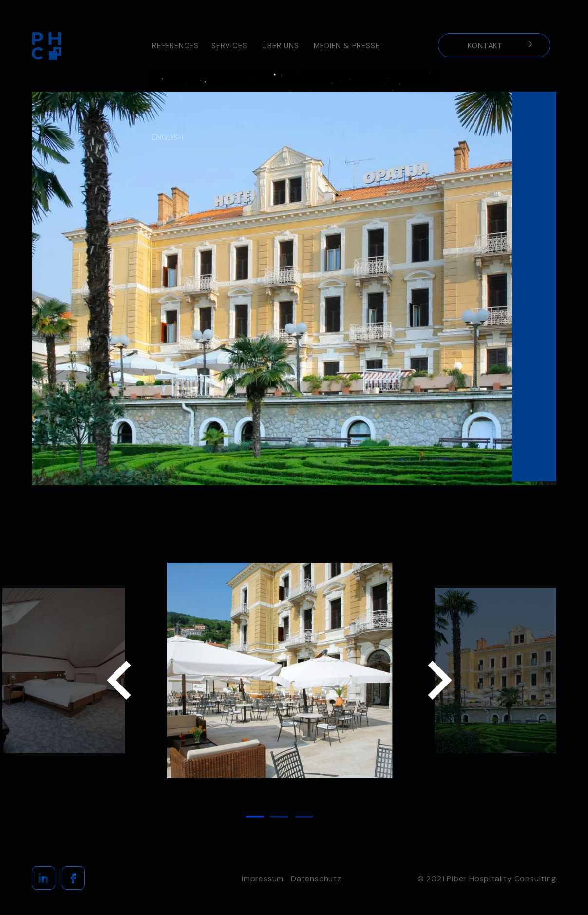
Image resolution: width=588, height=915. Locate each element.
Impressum (263, 879)
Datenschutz (316, 879)
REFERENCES (175, 46)
